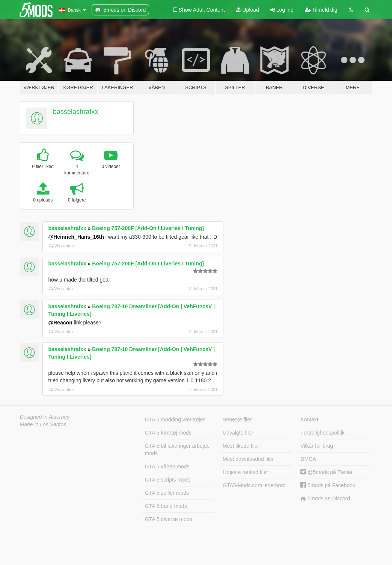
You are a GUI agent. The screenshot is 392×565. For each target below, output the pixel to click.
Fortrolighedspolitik (323, 433)
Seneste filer (237, 420)
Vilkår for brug (317, 446)
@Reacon (60, 323)
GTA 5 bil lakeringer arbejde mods (177, 450)
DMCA (308, 459)
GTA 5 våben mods (167, 467)
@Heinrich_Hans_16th (76, 237)
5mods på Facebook (328, 485)
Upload (248, 10)
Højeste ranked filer (245, 472)
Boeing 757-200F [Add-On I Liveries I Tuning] (148, 228)
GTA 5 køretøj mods (168, 433)
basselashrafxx (75, 112)
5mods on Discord (325, 499)
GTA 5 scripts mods (168, 480)
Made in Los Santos (43, 424)
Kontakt (309, 420)
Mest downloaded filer (248, 459)
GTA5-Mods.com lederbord (254, 485)
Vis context (62, 246)
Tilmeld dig (321, 10)
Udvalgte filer (238, 433)
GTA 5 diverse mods (169, 519)
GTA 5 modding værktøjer (175, 420)
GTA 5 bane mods (166, 506)
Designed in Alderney (45, 417)
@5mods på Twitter (326, 472)
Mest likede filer (241, 446)
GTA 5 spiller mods (167, 493)
